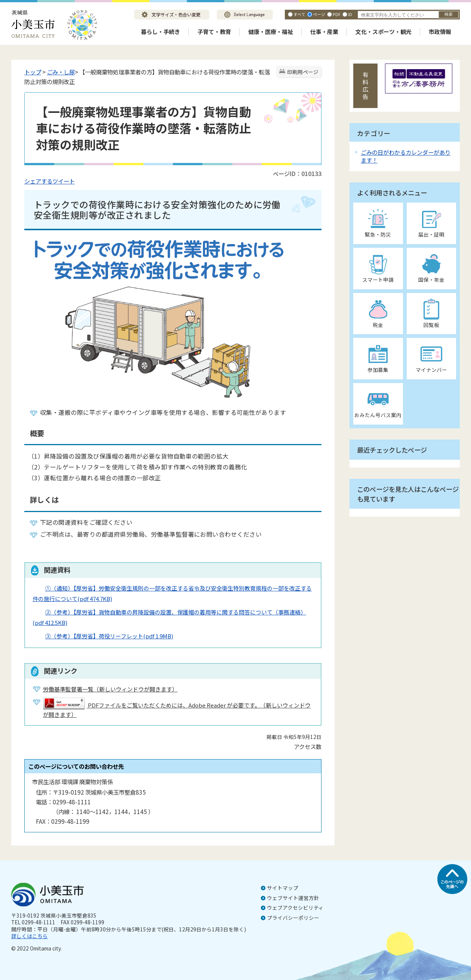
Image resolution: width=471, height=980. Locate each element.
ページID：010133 (297, 173)
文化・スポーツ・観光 (384, 32)
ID (350, 14)
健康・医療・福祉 (271, 32)
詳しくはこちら (30, 936)
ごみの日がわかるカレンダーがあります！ (406, 156)
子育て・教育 (214, 32)
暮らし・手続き (161, 32)
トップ (33, 72)
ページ (319, 14)
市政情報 (440, 32)
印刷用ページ (303, 72)
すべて (299, 14)
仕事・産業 (324, 32)
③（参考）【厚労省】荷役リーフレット (109, 636)
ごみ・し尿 (61, 72)
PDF (337, 14)
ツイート (64, 181)
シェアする (38, 181)
